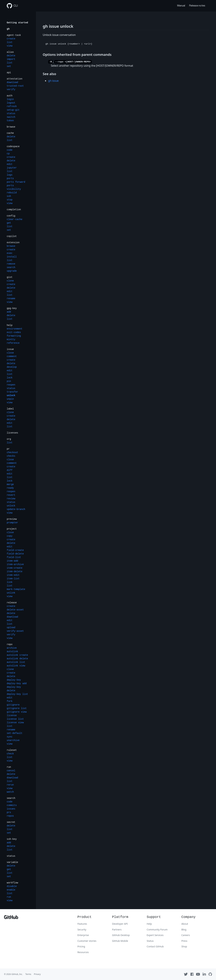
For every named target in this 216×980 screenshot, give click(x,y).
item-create (15, 568)
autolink (12, 652)
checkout (12, 452)
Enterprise (83, 935)
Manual (181, 6)
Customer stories (87, 941)
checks (11, 456)
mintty (11, 339)
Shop (184, 946)
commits (12, 805)
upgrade (12, 271)
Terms (28, 974)
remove (11, 264)
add (9, 312)
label (10, 409)
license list (15, 719)
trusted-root (15, 86)
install (12, 257)
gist (10, 277)
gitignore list (17, 708)
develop (12, 367)
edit (10, 164)
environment (15, 329)
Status (150, 941)
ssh (9, 196)
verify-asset (15, 631)
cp (8, 154)
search (11, 267)
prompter (12, 523)
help (10, 325)
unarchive (13, 740)
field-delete (15, 554)
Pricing (81, 946)
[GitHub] (11, 918)
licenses (12, 433)
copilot (12, 236)
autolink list (16, 662)
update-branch (16, 509)
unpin (10, 399)
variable (12, 862)
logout (11, 103)
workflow (12, 883)
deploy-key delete (14, 689)
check (10, 754)
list (10, 42)
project (12, 529)
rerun (10, 785)
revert (11, 495)
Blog (184, 930)
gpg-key (12, 308)
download (12, 82)
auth (10, 96)
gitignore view (17, 712)
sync (10, 737)
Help (149, 924)
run (9, 767)
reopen (11, 385)
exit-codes (14, 332)
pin (9, 381)
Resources (83, 952)
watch (10, 792)
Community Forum (157, 930)
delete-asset (15, 610)
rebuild (12, 193)
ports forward (16, 182)
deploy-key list (17, 694)
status (11, 113)
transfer (12, 392)
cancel (11, 771)
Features (82, 924)
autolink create (17, 655)
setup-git (13, 110)
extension (13, 243)
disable (12, 886)
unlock (11, 395)
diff (10, 470)
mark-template (16, 589)
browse (11, 127)
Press (184, 941)
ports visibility (14, 187)
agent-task (14, 35)
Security (82, 930)
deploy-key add (17, 683)
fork (10, 701)
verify (11, 89)
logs (10, 175)
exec (10, 253)
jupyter (12, 168)
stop (10, 200)
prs (9, 812)
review (11, 499)
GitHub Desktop (121, 935)
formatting (14, 336)
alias (10, 52)
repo (10, 644)
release (12, 603)
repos (10, 816)
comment (12, 356)
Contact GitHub (155, 946)
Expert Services (155, 935)
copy (10, 536)
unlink (11, 593)
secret (11, 822)
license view (15, 723)
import (11, 59)
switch (11, 117)
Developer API (120, 924)
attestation (15, 79)
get (9, 223)
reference (13, 343)
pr (8, 449)
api (9, 73)
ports (10, 178)
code (10, 150)
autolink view (16, 666)
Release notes (197, 6)
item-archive (15, 564)
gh (8, 29)
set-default (15, 733)
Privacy (37, 974)
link (10, 582)
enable (11, 890)
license (12, 715)
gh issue (53, 81)
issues (11, 809)
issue (10, 349)
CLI (12, 6)
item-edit (13, 575)
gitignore (13, 705)
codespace (13, 146)
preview (12, 519)
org (9, 439)
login (10, 99)
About (185, 924)
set (9, 66)
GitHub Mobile (120, 941)
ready (10, 488)
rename (11, 299)
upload (11, 628)
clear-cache (15, 219)
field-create (15, 550)
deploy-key (14, 680)
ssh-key (12, 839)
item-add (12, 561)
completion (14, 210)
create (11, 39)
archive (12, 648)
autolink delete (17, 659)
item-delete (15, 572)
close (10, 353)
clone (10, 281)
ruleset (12, 750)
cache (10, 133)
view (10, 46)
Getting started (17, 23)
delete (11, 56)
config (11, 216)
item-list (13, 579)
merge (10, 484)
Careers (186, 935)
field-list (14, 557)
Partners (117, 930)
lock (10, 378)
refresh (12, 106)
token (10, 121)
